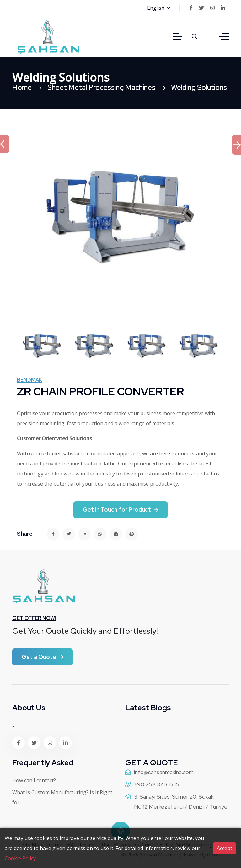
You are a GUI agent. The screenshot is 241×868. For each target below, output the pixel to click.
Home (22, 87)
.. (13, 725)
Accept (225, 848)
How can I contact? (34, 780)
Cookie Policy (20, 858)
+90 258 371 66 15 (157, 784)
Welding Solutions (199, 87)
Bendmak (30, 380)
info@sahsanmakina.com (164, 772)
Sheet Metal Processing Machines (101, 87)
